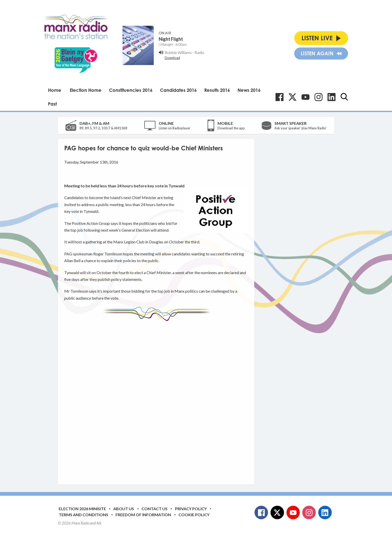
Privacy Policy (191, 509)
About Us (124, 509)
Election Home (86, 90)
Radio (199, 52)
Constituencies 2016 (131, 90)
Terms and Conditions (83, 515)
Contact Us (154, 509)
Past (52, 104)
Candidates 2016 (178, 90)
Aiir (99, 523)
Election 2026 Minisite (82, 509)
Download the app (231, 128)
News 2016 (249, 90)
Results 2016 (217, 90)
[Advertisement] (158, 399)
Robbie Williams (178, 52)
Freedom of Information (143, 515)
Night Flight (171, 39)
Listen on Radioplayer (174, 128)
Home (55, 90)
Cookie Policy (194, 515)
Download (172, 58)
